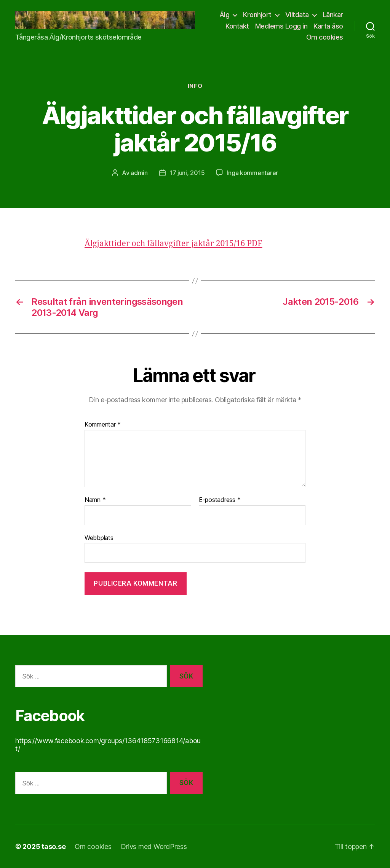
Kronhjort (257, 15)
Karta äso (328, 26)
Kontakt (237, 26)
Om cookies (325, 37)
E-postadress (220, 500)
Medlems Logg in (281, 26)
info (195, 86)
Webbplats (99, 538)
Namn (95, 500)
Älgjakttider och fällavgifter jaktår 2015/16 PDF (173, 244)
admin (139, 173)
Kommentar (103, 425)
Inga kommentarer (252, 173)
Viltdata (297, 15)
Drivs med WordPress (154, 846)
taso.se (54, 846)
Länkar (333, 15)
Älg (225, 15)
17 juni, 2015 (187, 173)
